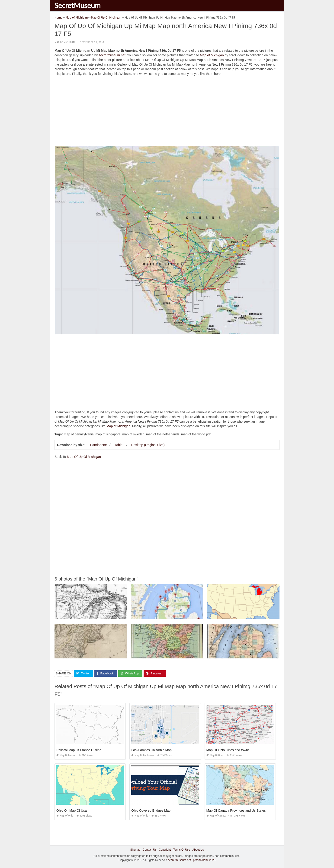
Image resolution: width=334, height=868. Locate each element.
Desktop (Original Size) (148, 445)
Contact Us (149, 850)
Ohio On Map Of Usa (72, 811)
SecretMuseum (78, 5)
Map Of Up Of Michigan (84, 457)
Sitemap (135, 850)
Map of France (66, 755)
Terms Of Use (181, 850)
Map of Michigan (65, 42)
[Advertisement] (167, 112)
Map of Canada (217, 816)
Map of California (143, 755)
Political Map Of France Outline (79, 750)
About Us (198, 850)
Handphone (98, 445)
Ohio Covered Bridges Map (151, 811)
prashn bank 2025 (204, 860)
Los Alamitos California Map (151, 750)
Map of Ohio (215, 755)
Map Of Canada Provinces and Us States (236, 811)
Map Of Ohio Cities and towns (228, 750)
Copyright (165, 850)
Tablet (119, 445)
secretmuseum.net (112, 55)
